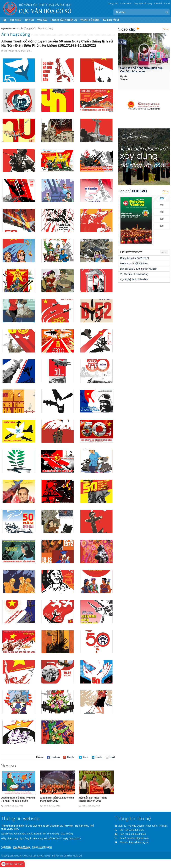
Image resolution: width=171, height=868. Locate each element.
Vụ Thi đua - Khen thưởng (134, 274)
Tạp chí (133, 191)
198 (162, 226)
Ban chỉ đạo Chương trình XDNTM (139, 269)
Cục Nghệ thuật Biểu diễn (134, 279)
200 (162, 212)
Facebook (53, 757)
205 (162, 198)
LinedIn (97, 757)
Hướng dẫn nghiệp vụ (64, 20)
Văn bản (42, 20)
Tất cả (166, 29)
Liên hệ (158, 3)
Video (129, 29)
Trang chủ (113, 3)
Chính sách (126, 3)
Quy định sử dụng (143, 3)
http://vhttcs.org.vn (139, 842)
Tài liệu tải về (111, 20)
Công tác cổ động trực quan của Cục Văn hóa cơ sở (141, 70)
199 (162, 219)
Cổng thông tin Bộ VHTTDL (135, 258)
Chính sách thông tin (42, 847)
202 (162, 205)
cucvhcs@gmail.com (138, 838)
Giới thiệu (16, 20)
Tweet (84, 757)
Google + (69, 757)
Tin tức (29, 20)
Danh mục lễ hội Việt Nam (134, 263)
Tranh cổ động (90, 20)
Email (167, 3)
